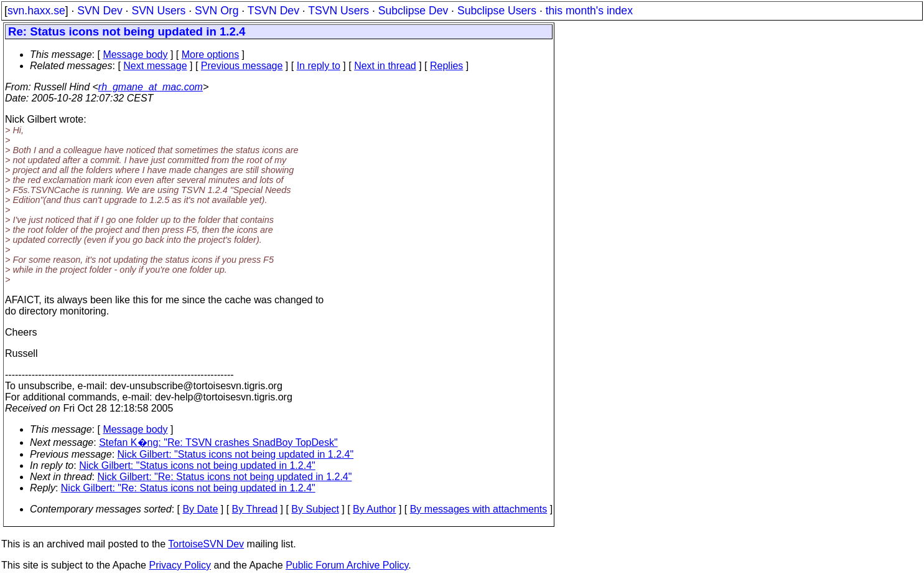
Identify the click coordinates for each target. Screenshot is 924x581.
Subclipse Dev (413, 11)
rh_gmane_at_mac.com (151, 87)
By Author (374, 509)
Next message (155, 66)
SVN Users (158, 11)
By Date (200, 509)
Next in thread (385, 66)
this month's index (589, 11)
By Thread (255, 509)
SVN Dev (100, 11)
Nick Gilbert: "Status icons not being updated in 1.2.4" (236, 454)
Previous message (242, 66)
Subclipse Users (497, 11)
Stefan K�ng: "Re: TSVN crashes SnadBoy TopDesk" (218, 442)
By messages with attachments (479, 509)
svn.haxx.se (36, 11)
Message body (135, 54)
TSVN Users (338, 11)
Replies (446, 66)
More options (211, 54)
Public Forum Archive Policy (347, 565)
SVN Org (217, 11)
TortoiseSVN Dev (206, 544)
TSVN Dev (273, 11)
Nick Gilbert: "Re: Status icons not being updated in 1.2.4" (225, 477)
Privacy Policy (180, 565)
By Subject (315, 509)
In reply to (319, 66)
